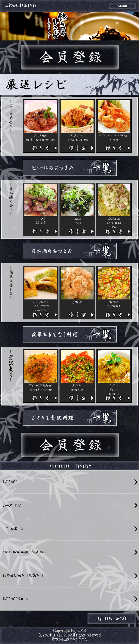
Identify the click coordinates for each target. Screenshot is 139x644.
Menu (122, 6)
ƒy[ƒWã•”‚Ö (112, 618)
